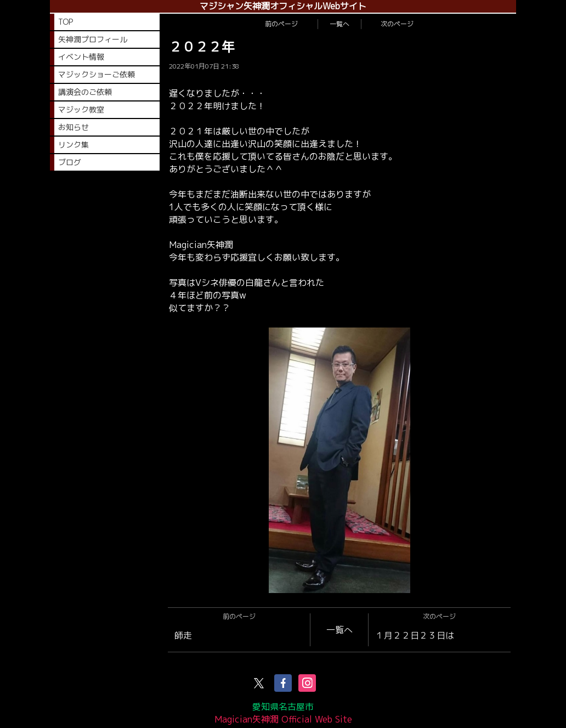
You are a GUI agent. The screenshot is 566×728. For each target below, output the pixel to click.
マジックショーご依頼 (97, 74)
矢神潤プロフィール (93, 39)
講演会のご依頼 (85, 92)
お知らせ (73, 127)
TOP (66, 22)
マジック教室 (81, 109)
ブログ (70, 162)
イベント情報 (81, 57)
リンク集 (73, 145)
